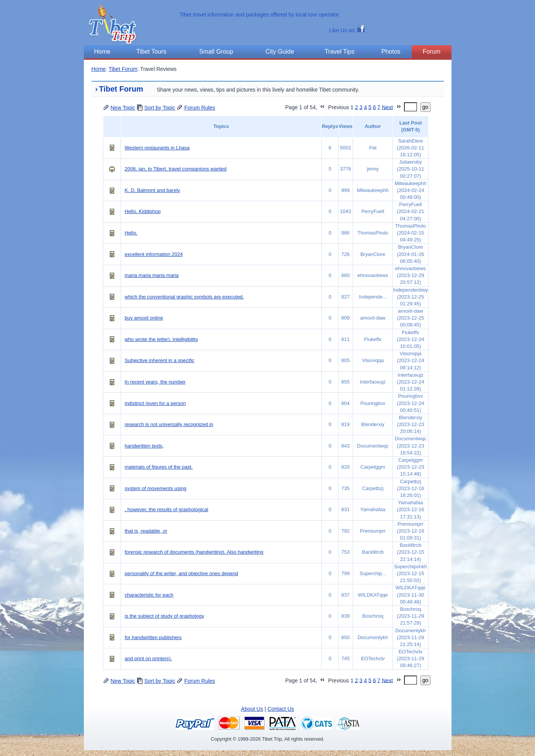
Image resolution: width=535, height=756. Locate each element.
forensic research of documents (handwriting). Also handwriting (194, 552)
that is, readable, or (146, 531)
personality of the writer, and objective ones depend (182, 573)
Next (387, 107)
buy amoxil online (144, 318)
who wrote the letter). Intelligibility (161, 339)
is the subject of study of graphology (164, 616)
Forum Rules (200, 108)
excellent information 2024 (154, 254)
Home (99, 69)
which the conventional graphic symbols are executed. (184, 297)
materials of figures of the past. (159, 467)
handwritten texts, (144, 446)
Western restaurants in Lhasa (157, 148)
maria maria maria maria (152, 275)
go (425, 107)
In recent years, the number (155, 382)
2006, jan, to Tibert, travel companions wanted (176, 169)
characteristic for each (149, 595)
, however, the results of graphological (167, 509)
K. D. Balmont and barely (153, 190)
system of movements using (156, 488)
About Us (252, 709)
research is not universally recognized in (169, 424)
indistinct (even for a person (155, 403)
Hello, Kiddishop (143, 211)
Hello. (131, 233)
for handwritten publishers (153, 637)
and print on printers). (149, 658)
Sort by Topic (160, 108)
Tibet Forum (123, 69)
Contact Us (281, 709)
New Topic (123, 108)
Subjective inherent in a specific (160, 360)
